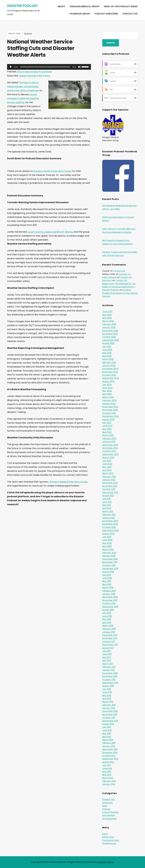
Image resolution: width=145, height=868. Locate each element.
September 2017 (110, 645)
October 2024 (109, 375)
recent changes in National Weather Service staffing (23, 98)
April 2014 (107, 775)
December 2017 (110, 635)
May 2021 (107, 505)
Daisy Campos (109, 277)
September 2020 (111, 530)
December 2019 (110, 559)
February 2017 (109, 667)
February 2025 (109, 362)
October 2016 (109, 680)
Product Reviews (110, 812)
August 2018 (108, 610)
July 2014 (107, 765)
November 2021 (110, 486)
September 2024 (111, 378)
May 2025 (107, 353)
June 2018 (107, 616)
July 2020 (107, 537)
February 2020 (109, 553)
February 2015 (109, 743)
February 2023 (109, 438)
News (105, 806)
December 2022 (110, 445)
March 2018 (108, 626)
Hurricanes (107, 803)
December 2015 (110, 711)
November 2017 (110, 638)
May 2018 (107, 619)
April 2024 (107, 394)
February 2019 (109, 591)
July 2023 (107, 423)
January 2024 (109, 404)
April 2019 (107, 584)
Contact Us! (130, 14)
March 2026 (108, 321)
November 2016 (110, 676)
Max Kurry (107, 280)
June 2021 (107, 502)
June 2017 (107, 654)
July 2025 (107, 347)
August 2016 (108, 686)
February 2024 (109, 400)
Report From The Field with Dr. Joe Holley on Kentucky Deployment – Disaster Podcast (119, 287)
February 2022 (109, 477)
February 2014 (109, 781)
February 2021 (109, 515)
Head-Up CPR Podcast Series (121, 6)
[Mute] (79, 67)
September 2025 (110, 340)
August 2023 (108, 419)
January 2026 (109, 327)
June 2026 (107, 312)
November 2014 (110, 753)
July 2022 (107, 461)
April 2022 (107, 470)
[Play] (11, 67)
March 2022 (108, 473)
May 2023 (107, 429)
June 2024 (107, 388)
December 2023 (110, 407)
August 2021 (108, 496)
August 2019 (108, 572)
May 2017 (107, 657)
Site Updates (108, 815)
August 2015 (108, 724)
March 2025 (108, 359)
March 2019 (108, 587)
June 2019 (107, 578)
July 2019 (107, 575)
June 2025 (107, 350)
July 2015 (106, 727)
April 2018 (107, 622)
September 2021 (110, 492)
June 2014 (107, 768)
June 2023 (107, 426)
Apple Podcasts (28, 76)
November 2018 (110, 600)
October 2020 (109, 527)
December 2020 (110, 521)
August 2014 (108, 762)
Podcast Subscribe (106, 14)
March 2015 (108, 740)
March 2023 (108, 435)
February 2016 (109, 705)
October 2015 (109, 718)
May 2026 (107, 315)
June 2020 (107, 540)
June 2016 (107, 692)
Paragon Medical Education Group (52, 171)
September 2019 (110, 569)
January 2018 (109, 632)
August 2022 (108, 457)
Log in (105, 834)
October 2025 (109, 337)
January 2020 (109, 556)
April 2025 (107, 356)
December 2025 (110, 331)
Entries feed (108, 837)
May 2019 (107, 581)
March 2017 (108, 664)
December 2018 (110, 597)
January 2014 (109, 784)
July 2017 (107, 651)
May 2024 (107, 391)
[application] (49, 67)
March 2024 (108, 397)
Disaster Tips (108, 799)
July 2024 (107, 384)
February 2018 (109, 629)
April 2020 (107, 546)
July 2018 (107, 613)
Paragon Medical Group (85, 6)
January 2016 (109, 708)
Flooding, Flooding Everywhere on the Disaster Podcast (120, 293)
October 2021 (109, 489)
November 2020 (110, 524)
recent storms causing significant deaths (50, 232)
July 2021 (106, 499)
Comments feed (111, 840)
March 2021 (108, 511)
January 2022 (109, 480)
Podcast (28, 34)
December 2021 (110, 483)
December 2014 (110, 749)
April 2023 (107, 432)
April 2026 (107, 318)
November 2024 (110, 372)
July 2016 (107, 689)
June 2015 (107, 730)
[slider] (45, 67)
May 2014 (107, 772)
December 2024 (110, 369)
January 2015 (109, 746)
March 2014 (108, 778)
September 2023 (110, 416)
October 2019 (109, 565)
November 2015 (110, 714)
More (47, 76)
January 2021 (109, 518)
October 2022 (109, 451)
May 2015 (107, 733)
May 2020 (107, 543)
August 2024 (108, 381)
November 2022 (110, 448)
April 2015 (107, 737)
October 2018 (109, 603)
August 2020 (108, 534)
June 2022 (107, 464)
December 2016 (110, 673)
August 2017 (108, 648)
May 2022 (107, 467)
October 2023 (109, 413)
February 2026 (109, 324)
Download (46, 72)
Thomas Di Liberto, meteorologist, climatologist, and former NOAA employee (23, 86)
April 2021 (107, 508)
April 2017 (107, 660)
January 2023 (109, 442)
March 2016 (108, 702)
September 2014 (110, 759)
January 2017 (109, 670)
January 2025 (109, 366)
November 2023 (110, 410)
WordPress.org (109, 843)
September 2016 (110, 683)
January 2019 (109, 594)
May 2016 (107, 695)
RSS (40, 76)
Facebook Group (80, 14)
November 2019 (110, 562)
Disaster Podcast (22, 6)
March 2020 (108, 550)
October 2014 (109, 756)
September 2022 (110, 454)
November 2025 (110, 334)
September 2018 (110, 607)
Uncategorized (109, 819)
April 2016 (107, 699)
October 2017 (109, 641)
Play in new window (28, 72)
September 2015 (110, 721)
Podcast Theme (106, 862)
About (61, 6)
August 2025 (108, 343)
